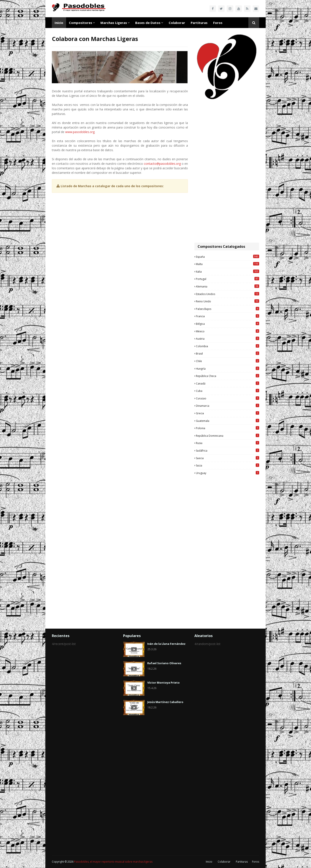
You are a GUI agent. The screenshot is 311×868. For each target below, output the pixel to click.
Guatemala (228, 421)
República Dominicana (228, 436)
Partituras (242, 862)
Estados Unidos (228, 294)
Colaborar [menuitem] (177, 23)
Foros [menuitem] (218, 23)
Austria (228, 339)
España (228, 257)
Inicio (209, 862)
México (228, 331)
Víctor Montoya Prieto (163, 683)
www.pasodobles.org (80, 132)
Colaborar (224, 862)
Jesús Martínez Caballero (165, 702)
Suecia (228, 458)
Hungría (228, 369)
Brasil (228, 353)
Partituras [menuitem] (199, 23)
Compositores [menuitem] (81, 23)
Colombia (228, 346)
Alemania (228, 286)
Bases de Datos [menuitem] (148, 23)
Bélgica (228, 324)
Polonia (228, 428)
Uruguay (228, 473)
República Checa (228, 376)
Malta (228, 264)
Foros (256, 862)
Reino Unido (228, 301)
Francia (228, 316)
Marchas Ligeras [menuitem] (114, 23)
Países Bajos (228, 309)
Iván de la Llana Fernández (166, 644)
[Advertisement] (227, 171)
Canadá (228, 383)
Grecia (228, 413)
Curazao (228, 398)
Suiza (228, 465)
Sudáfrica (228, 450)
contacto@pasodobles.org (162, 164)
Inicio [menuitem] (59, 23)
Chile (228, 361)
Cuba (228, 391)
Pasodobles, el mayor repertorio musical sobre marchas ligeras (113, 862)
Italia (228, 272)
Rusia (228, 443)
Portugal (228, 279)
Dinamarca (228, 406)
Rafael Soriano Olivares (164, 663)
